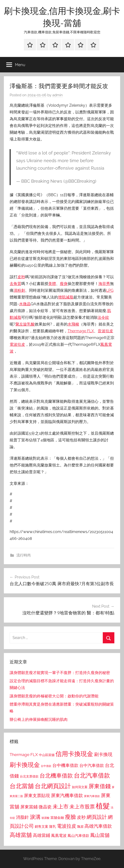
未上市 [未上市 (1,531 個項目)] (61, 806)
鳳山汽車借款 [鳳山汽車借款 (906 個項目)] (78, 836)
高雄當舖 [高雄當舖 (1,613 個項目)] (21, 835)
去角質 (15, 284)
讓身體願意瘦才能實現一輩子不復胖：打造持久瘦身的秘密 (60, 673)
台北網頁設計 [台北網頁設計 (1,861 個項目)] (53, 786)
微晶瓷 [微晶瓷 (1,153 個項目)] (45, 807)
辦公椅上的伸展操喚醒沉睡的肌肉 (39, 719)
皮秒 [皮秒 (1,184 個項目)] (81, 817)
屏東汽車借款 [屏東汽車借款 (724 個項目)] (92, 796)
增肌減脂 (66, 297)
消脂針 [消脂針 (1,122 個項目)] (22, 817)
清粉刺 (19, 290)
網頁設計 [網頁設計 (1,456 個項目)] (97, 817)
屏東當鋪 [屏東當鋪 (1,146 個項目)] (29, 807)
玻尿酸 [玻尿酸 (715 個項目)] (45, 818)
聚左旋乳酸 (25, 324)
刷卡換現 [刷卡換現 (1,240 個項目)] (103, 754)
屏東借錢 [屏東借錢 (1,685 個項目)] (100, 786)
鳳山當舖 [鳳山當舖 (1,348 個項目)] (100, 835)
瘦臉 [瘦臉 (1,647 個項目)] (70, 817)
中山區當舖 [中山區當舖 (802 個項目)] (47, 755)
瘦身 (64, 284)
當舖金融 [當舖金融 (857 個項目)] (57, 818)
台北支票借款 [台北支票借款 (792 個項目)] (29, 776)
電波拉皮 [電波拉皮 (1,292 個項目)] (67, 826)
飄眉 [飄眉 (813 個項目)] (80, 827)
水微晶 (25, 304)
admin (58, 95)
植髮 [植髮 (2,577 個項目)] (103, 806)
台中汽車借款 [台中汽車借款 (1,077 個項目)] (92, 765)
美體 (52, 284)
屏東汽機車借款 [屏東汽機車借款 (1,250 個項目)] (67, 795)
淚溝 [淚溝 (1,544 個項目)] (35, 817)
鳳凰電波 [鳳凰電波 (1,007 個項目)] (59, 836)
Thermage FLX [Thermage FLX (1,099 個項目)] (24, 755)
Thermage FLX (81, 331)
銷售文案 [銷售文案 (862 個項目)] (41, 826)
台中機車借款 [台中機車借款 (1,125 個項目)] (65, 765)
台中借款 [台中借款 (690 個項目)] (46, 766)
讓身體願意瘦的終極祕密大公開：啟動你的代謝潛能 (54, 696)
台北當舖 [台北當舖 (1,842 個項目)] (22, 786)
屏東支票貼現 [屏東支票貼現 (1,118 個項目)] (37, 796)
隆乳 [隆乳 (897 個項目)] (53, 826)
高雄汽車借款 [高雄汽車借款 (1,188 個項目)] (98, 826)
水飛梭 (73, 324)
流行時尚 (24, 555)
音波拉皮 (105, 331)
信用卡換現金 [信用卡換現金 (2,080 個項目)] (74, 754)
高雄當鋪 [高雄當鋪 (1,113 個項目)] (41, 835)
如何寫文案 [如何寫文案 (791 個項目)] (80, 787)
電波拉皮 (17, 344)
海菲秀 (104, 284)
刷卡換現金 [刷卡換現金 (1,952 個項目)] (25, 765)
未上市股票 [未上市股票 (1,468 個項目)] (82, 807)
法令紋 (103, 317)
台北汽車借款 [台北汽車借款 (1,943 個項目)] (92, 775)
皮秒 (21, 277)
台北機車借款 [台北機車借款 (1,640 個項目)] (56, 775)
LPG (110, 290)
